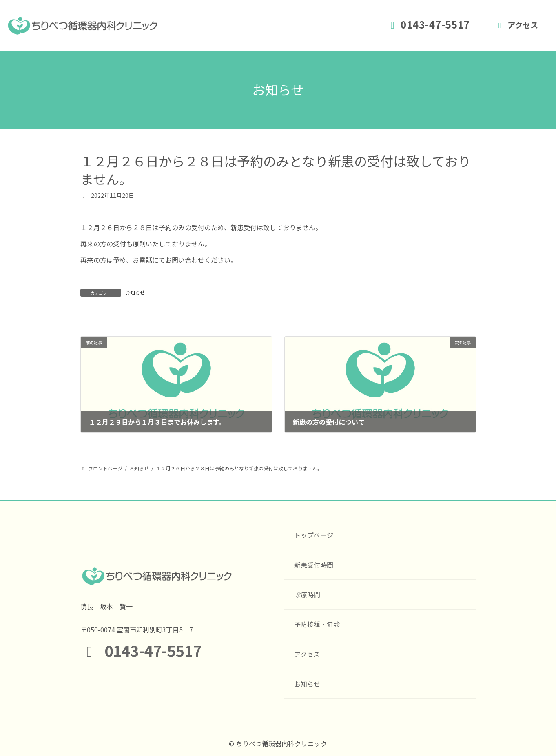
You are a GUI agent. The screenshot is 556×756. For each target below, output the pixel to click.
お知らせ (135, 292)
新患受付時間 (314, 565)
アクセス (516, 25)
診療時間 (307, 594)
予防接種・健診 (317, 624)
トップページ (314, 535)
